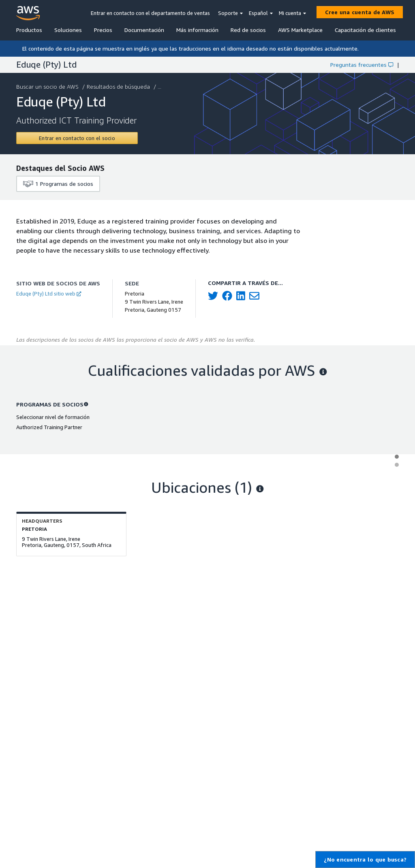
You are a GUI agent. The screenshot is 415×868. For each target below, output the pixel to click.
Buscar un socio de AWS (48, 86)
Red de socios (248, 30)
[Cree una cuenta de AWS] (360, 12)
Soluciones (68, 30)
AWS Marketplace (300, 30)
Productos (29, 30)
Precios (103, 30)
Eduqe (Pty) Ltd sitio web (49, 294)
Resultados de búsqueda (119, 86)
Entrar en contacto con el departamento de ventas (150, 13)
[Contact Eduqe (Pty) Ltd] (77, 138)
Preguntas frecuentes (362, 65)
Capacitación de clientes (365, 30)
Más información (197, 30)
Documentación (144, 30)
